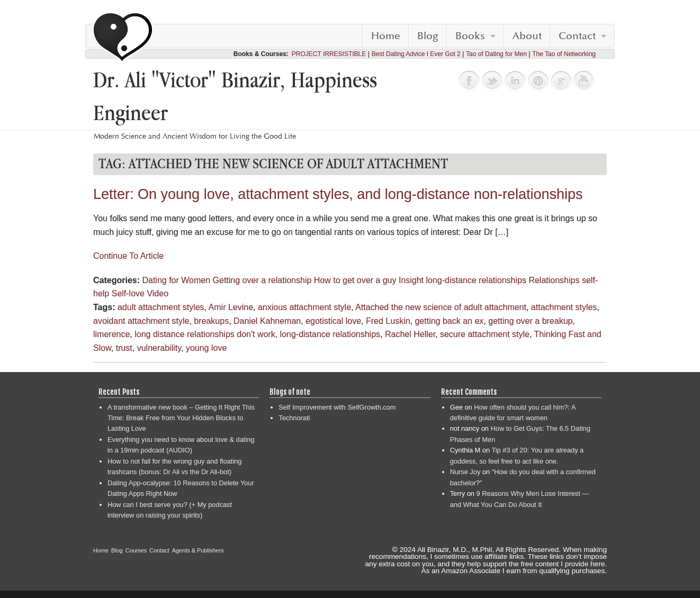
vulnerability (159, 348)
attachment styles (564, 307)
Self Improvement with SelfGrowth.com (337, 407)
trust (124, 348)
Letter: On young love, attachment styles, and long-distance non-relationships (338, 194)
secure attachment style (485, 334)
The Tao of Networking (564, 54)
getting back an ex (449, 321)
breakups (211, 321)
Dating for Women (176, 280)
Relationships (554, 280)
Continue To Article (128, 256)
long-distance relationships (476, 280)
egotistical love (333, 321)
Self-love (128, 293)
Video (158, 293)
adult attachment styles (161, 307)
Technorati (294, 418)
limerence (111, 334)
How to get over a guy (355, 280)
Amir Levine (231, 307)
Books (470, 36)
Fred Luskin (388, 321)
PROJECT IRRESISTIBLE (329, 54)
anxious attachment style (304, 307)
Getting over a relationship (262, 280)
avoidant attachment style (141, 321)
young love (206, 348)
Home (386, 36)
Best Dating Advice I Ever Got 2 (416, 54)
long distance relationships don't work (205, 334)
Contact (577, 36)
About (527, 36)
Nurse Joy (465, 472)
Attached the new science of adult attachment (441, 307)
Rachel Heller (410, 334)
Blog (428, 36)
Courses (136, 550)
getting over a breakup (530, 321)
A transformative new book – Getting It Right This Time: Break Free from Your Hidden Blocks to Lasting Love (181, 418)
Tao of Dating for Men (496, 54)
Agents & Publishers (198, 550)
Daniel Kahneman (267, 321)
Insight (411, 280)
